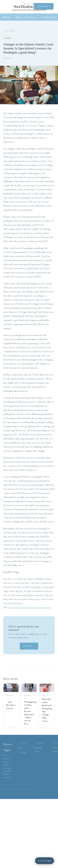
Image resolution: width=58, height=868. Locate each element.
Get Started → (44, 6)
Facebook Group (38, 749)
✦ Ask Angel (45, 861)
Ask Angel (23, 753)
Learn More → (29, 646)
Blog (18, 17)
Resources (31, 17)
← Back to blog (9, 31)
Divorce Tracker (55, 749)
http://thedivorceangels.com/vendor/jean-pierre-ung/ (29, 607)
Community (49, 17)
